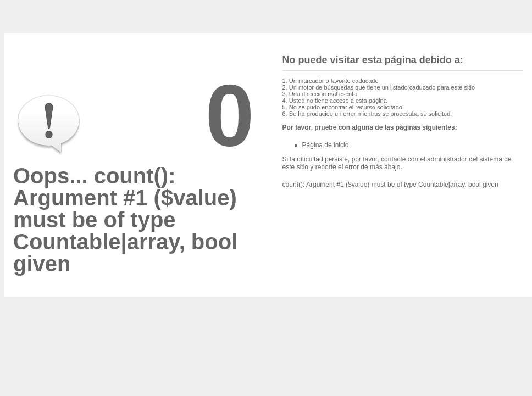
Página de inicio (326, 145)
